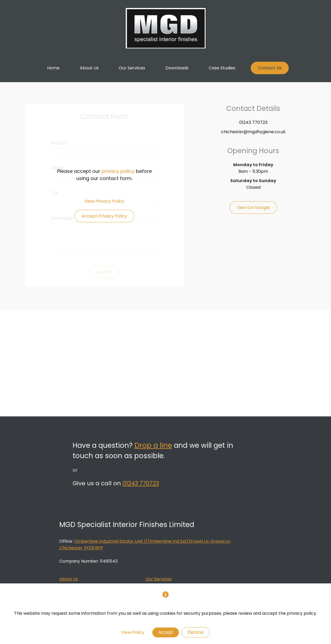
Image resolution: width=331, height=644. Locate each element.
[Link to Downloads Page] (177, 68)
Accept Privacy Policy (104, 216)
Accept (165, 632)
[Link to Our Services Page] (132, 68)
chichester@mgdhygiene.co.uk (253, 132)
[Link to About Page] (89, 68)
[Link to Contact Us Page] (270, 68)
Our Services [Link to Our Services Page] (159, 579)
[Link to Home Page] (53, 68)
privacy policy (118, 171)
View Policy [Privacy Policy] (133, 632)
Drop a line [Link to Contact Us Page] (153, 445)
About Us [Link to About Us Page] (69, 579)
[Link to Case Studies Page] (222, 68)
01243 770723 (253, 122)
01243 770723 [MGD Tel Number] (141, 483)
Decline (196, 632)
